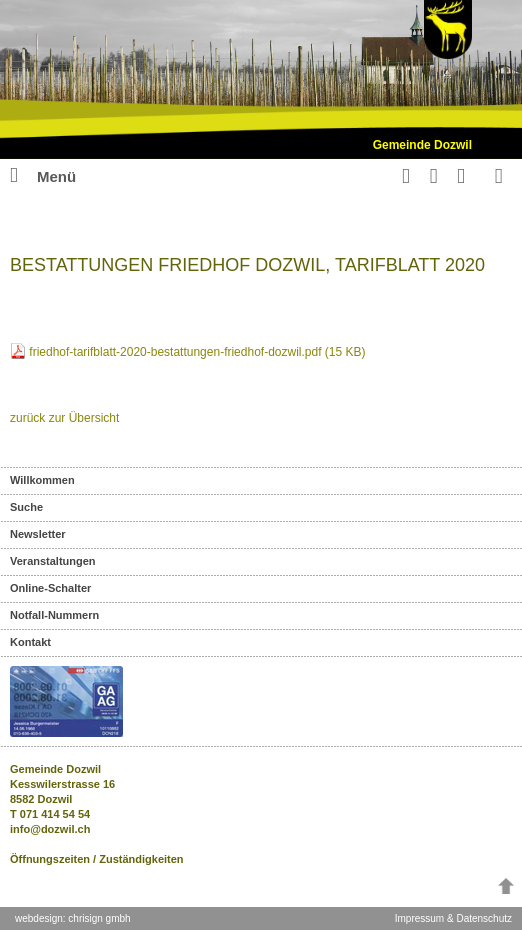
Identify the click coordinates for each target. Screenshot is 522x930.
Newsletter (38, 534)
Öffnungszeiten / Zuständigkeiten (97, 859)
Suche (26, 507)
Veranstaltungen (53, 561)
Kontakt (30, 642)
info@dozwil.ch (50, 829)
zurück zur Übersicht (64, 418)
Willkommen (42, 480)
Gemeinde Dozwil (422, 145)
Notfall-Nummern (54, 615)
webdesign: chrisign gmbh (73, 918)
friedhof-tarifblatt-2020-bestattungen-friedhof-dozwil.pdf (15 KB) (197, 352)
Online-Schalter (50, 588)
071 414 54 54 (55, 814)
